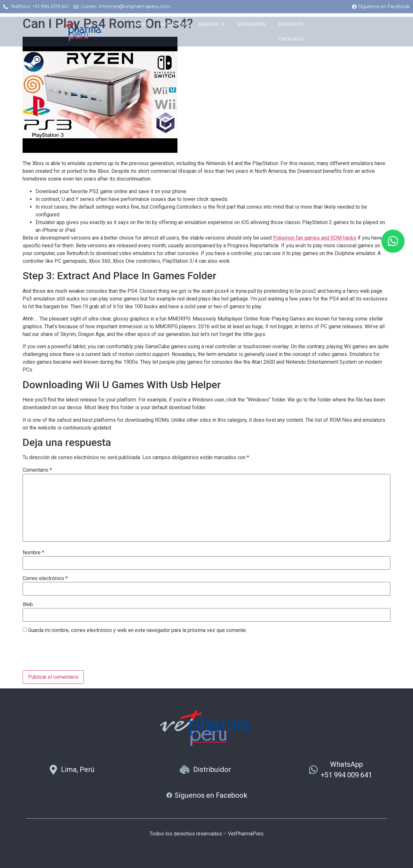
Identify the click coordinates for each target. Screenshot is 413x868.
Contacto (291, 24)
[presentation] (72, 655)
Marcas (212, 24)
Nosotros (173, 24)
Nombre (33, 553)
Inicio (140, 24)
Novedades (251, 24)
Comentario (37, 470)
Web (28, 605)
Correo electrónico (45, 578)
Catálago (291, 39)
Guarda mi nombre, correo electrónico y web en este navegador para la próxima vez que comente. (137, 630)
